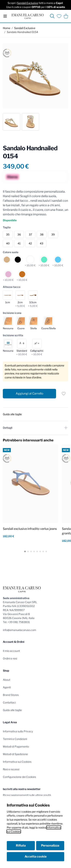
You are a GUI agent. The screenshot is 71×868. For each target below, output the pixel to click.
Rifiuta (21, 846)
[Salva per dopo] (64, 394)
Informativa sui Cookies (17, 762)
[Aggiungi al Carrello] (29, 394)
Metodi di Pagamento (16, 746)
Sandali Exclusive (28, 3)
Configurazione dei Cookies (19, 777)
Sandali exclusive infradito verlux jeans (30, 529)
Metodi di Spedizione (15, 754)
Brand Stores (11, 695)
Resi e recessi (11, 769)
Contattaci (9, 702)
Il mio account (11, 651)
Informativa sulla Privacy (18, 731)
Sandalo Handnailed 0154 (22, 32)
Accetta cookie (36, 857)
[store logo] (28, 16)
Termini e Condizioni (15, 739)
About (7, 680)
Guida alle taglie (12, 710)
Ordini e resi (10, 658)
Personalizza (50, 846)
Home (7, 28)
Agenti (7, 687)
